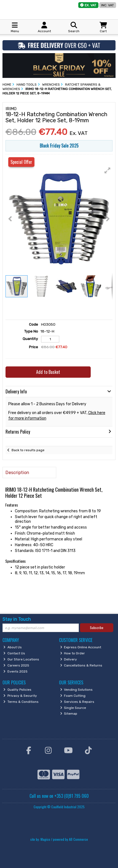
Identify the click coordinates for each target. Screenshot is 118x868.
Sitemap (69, 714)
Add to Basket (48, 372)
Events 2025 (15, 671)
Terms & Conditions (21, 702)
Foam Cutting (73, 696)
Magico (45, 839)
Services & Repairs (77, 702)
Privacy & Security (20, 696)
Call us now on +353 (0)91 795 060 (59, 796)
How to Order (73, 653)
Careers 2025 (16, 665)
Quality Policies (17, 690)
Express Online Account (81, 647)
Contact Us (14, 653)
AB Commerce (78, 839)
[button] (108, 170)
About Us (13, 647)
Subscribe (97, 628)
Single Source (73, 708)
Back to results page (28, 450)
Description (17, 473)
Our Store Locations (21, 659)
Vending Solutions (77, 690)
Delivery (69, 659)
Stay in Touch (17, 619)
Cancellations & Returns (81, 665)
